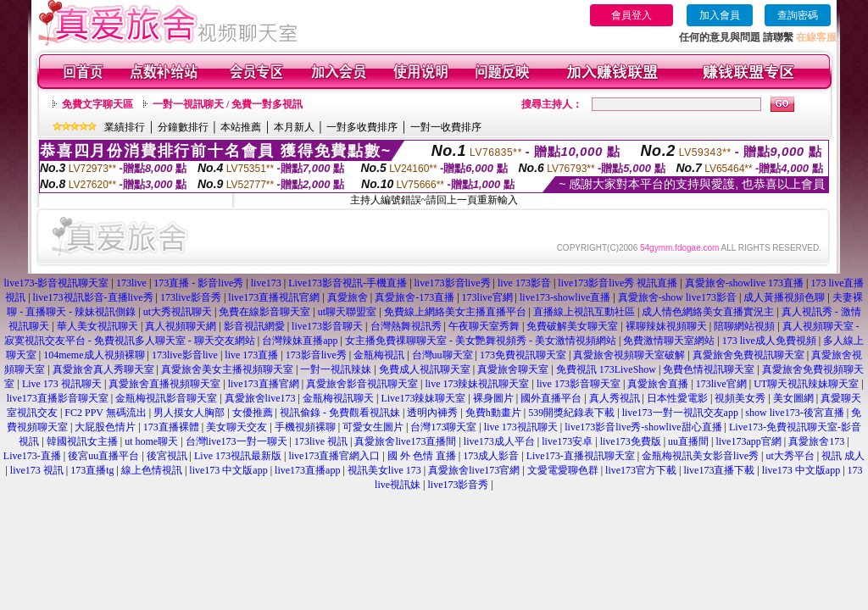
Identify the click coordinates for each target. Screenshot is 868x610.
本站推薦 (241, 127)
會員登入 (632, 15)
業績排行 (125, 127)
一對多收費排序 (362, 127)
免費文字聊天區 (97, 104)
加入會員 (720, 15)
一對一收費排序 (446, 127)
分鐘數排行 (183, 127)
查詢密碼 (798, 15)
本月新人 (294, 127)
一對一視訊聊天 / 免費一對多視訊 (228, 104)
